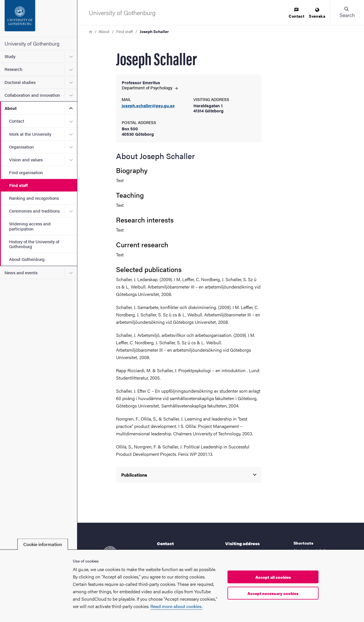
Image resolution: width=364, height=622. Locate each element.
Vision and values (26, 159)
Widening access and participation (30, 226)
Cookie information (43, 544)
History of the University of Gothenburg (34, 244)
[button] (347, 13)
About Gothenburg (27, 259)
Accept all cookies (273, 577)
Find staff (18, 185)
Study (10, 56)
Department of (150, 87)
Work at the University (30, 134)
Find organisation (26, 172)
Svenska (317, 13)
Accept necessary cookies (273, 593)
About (11, 108)
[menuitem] (296, 13)
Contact (17, 121)
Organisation (21, 147)
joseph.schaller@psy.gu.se (148, 106)
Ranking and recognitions (34, 198)
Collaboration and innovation (32, 95)
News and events (21, 272)
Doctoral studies (20, 82)
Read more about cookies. (176, 606)
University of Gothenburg (32, 43)
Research (14, 69)
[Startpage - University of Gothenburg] (39, 18)
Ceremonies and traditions (34, 211)
